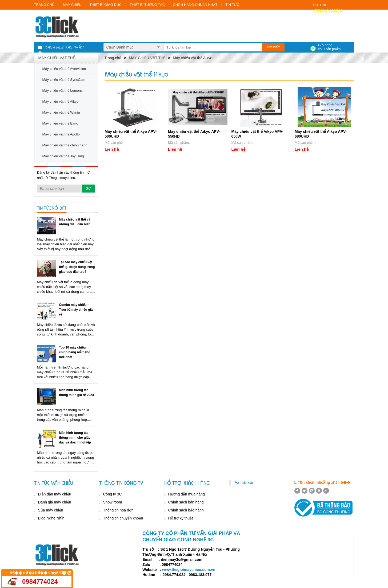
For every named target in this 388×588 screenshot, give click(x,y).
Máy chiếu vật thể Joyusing (63, 156)
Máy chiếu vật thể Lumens (63, 91)
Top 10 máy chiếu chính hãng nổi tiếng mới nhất (75, 352)
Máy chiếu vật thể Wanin (61, 112)
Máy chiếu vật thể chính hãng (65, 145)
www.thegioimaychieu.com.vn (189, 570)
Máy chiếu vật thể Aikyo (61, 101)
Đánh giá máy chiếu (55, 502)
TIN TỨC (232, 5)
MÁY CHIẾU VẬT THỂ (57, 58)
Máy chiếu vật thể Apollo (61, 134)
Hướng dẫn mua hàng (187, 494)
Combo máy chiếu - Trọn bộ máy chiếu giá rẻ (76, 310)
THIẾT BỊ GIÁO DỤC (106, 5)
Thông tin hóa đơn (118, 510)
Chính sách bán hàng (186, 502)
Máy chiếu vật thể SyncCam (64, 80)
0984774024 (328, 11)
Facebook (244, 483)
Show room (113, 502)
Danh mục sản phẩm (65, 47)
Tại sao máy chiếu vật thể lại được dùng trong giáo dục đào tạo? (77, 267)
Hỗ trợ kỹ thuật (181, 518)
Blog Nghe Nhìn (51, 518)
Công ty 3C (113, 494)
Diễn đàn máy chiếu (55, 494)
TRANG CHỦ (45, 5)
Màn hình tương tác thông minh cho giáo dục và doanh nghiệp (75, 438)
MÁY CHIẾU (72, 5)
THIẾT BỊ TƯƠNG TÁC (147, 5)
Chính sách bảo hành (186, 510)
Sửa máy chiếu (51, 510)
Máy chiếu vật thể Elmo (60, 123)
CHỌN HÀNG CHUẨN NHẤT (195, 5)
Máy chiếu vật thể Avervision (64, 69)
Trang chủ (113, 58)
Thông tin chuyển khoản (123, 518)
